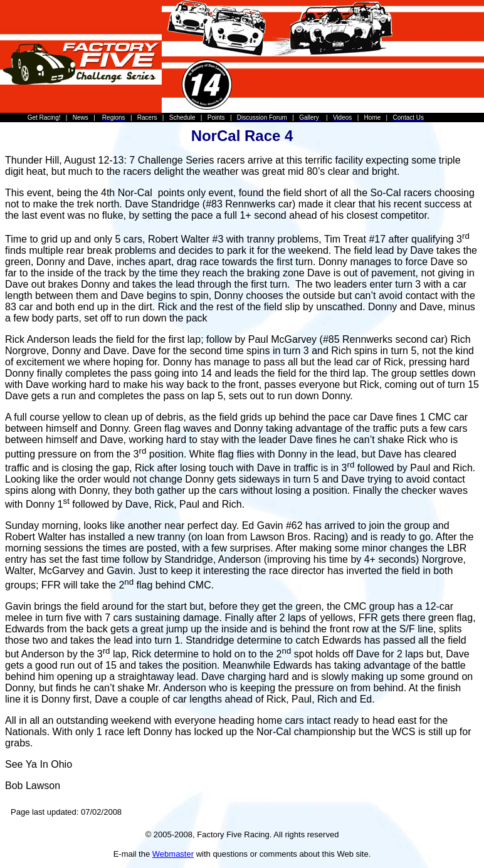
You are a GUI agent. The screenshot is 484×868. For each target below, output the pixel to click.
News (81, 118)
